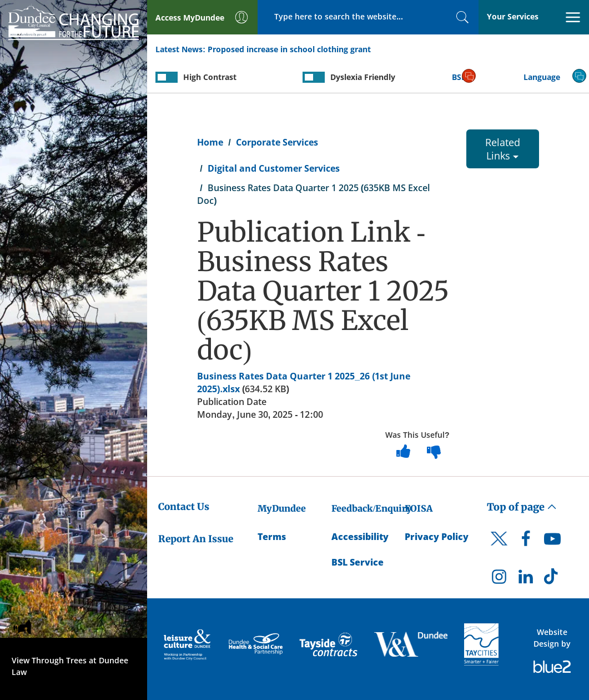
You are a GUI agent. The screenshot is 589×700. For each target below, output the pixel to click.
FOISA (419, 508)
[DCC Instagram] (499, 579)
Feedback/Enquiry (372, 508)
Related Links (503, 149)
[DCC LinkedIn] (526, 579)
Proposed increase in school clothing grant (289, 49)
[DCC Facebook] (526, 542)
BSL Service (358, 562)
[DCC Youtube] (552, 542)
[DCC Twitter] (499, 548)
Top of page (522, 507)
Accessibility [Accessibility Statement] (360, 537)
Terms (272, 537)
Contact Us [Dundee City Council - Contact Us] (184, 507)
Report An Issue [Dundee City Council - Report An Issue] (196, 539)
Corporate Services (277, 142)
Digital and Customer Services (274, 168)
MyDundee (282, 508)
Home (210, 142)
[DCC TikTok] (552, 579)
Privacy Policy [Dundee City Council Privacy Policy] (437, 537)
